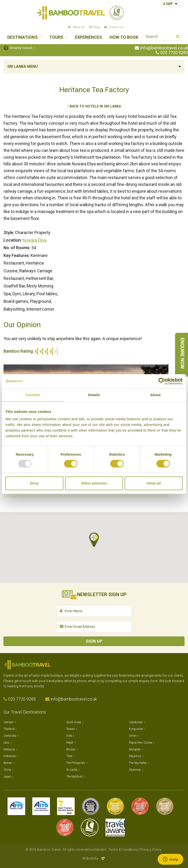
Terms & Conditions (123, 850)
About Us (79, 27)
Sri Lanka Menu (22, 66)
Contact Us (116, 27)
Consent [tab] (33, 395)
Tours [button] (56, 37)
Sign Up (94, 641)
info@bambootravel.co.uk (164, 48)
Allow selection (94, 483)
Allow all (154, 483)
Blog (97, 27)
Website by (94, 858)
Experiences (88, 37)
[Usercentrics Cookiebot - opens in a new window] (162, 381)
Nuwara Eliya (35, 240)
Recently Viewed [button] (18, 48)
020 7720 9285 (174, 53)
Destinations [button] (22, 37)
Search (178, 37)
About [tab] (155, 395)
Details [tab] (94, 395)
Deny (34, 483)
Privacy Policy (151, 850)
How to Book (124, 37)
